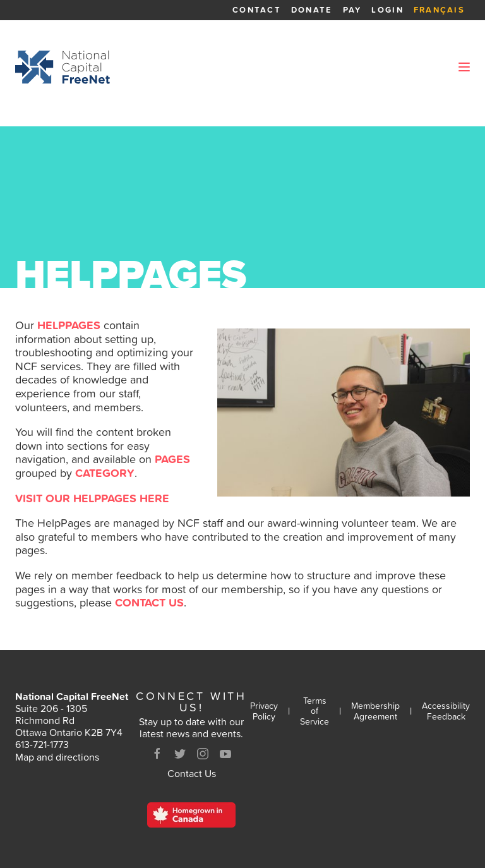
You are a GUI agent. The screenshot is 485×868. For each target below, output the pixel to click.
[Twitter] (180, 754)
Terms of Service (314, 711)
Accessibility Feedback (446, 711)
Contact (257, 10)
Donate (312, 10)
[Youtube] (225, 754)
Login (387, 10)
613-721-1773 (42, 744)
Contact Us (192, 773)
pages (172, 459)
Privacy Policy (264, 711)
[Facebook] (157, 754)
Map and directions (57, 757)
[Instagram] (203, 754)
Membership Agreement (375, 711)
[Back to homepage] (63, 67)
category (105, 473)
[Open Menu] (464, 67)
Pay (352, 10)
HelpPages (69, 325)
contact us (149, 602)
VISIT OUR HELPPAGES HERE (92, 498)
